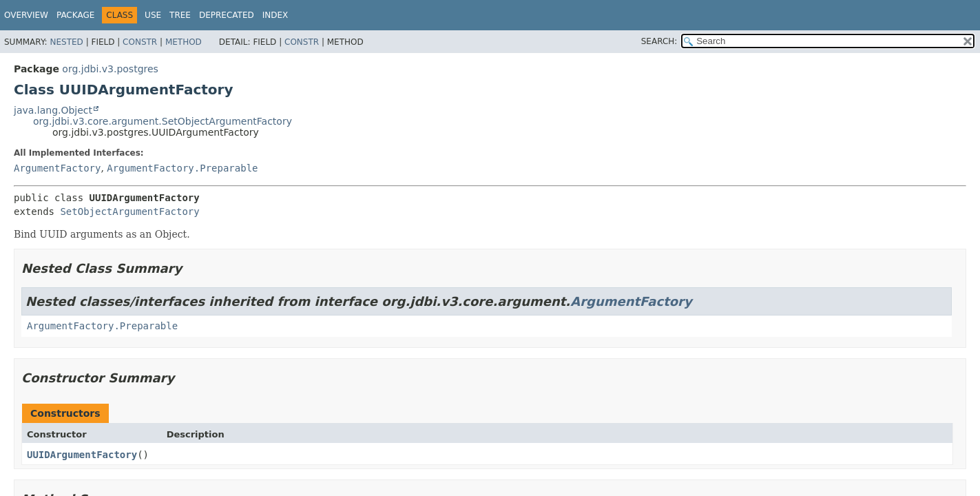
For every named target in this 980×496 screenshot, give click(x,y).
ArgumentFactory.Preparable (182, 168)
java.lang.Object (53, 110)
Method (184, 42)
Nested (66, 42)
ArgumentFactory (57, 168)
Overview (26, 15)
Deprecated (227, 15)
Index (275, 15)
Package (75, 15)
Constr (140, 42)
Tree (180, 15)
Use (153, 15)
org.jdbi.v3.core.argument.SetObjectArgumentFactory (163, 121)
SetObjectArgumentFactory (129, 211)
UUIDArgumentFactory (82, 455)
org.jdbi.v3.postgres (110, 69)
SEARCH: (659, 41)
